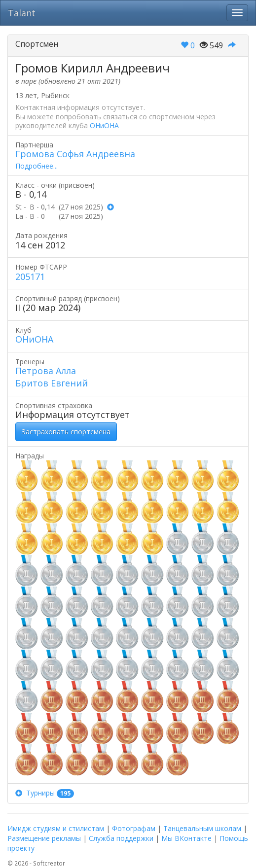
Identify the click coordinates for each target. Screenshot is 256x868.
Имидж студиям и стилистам (56, 828)
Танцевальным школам (202, 828)
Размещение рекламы (44, 838)
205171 (30, 277)
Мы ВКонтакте (186, 838)
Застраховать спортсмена (66, 432)
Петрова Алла (46, 371)
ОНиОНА (104, 125)
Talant (22, 13)
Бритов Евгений (52, 383)
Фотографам (134, 828)
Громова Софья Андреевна (75, 154)
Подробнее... (37, 166)
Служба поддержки (121, 838)
